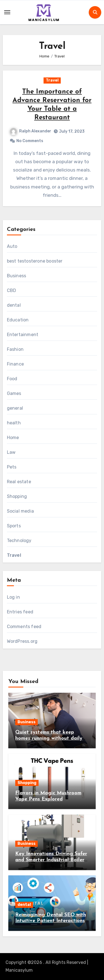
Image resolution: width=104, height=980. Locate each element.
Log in (13, 597)
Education (18, 320)
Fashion (15, 349)
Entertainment (23, 335)
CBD (12, 290)
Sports (14, 526)
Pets (12, 467)
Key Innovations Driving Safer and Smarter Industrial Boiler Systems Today (51, 860)
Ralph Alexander (31, 131)
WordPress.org (22, 641)
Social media (20, 511)
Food (12, 379)
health (14, 423)
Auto (12, 246)
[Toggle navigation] (7, 12)
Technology (19, 541)
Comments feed (24, 627)
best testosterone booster (35, 261)
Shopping (17, 496)
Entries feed (20, 612)
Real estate (19, 482)
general (15, 408)
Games (14, 393)
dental (14, 305)
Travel (52, 80)
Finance (15, 364)
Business (17, 276)
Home (13, 438)
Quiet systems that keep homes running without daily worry (49, 738)
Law (11, 452)
